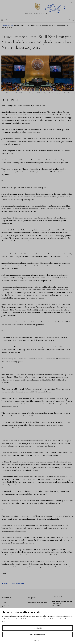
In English (71, 2)
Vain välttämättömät (37, 634)
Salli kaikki (37, 628)
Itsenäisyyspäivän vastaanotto (37, 602)
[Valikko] (6, 20)
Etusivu (4, 25)
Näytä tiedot (37, 640)
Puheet (10, 25)
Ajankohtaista (6, 606)
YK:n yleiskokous (18, 583)
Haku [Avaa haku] (69, 20)
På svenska (62, 2)
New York (5, 583)
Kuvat (28, 606)
